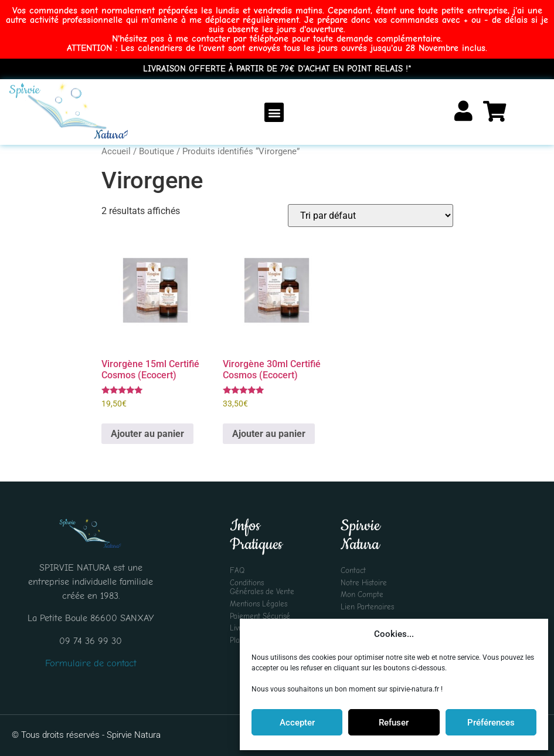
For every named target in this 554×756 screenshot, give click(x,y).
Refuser (394, 723)
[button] (274, 112)
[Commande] (371, 216)
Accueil (116, 151)
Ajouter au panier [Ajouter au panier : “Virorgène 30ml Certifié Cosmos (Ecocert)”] (269, 434)
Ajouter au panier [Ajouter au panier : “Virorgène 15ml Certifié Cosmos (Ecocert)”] (147, 434)
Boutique (157, 151)
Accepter (297, 723)
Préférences (491, 723)
